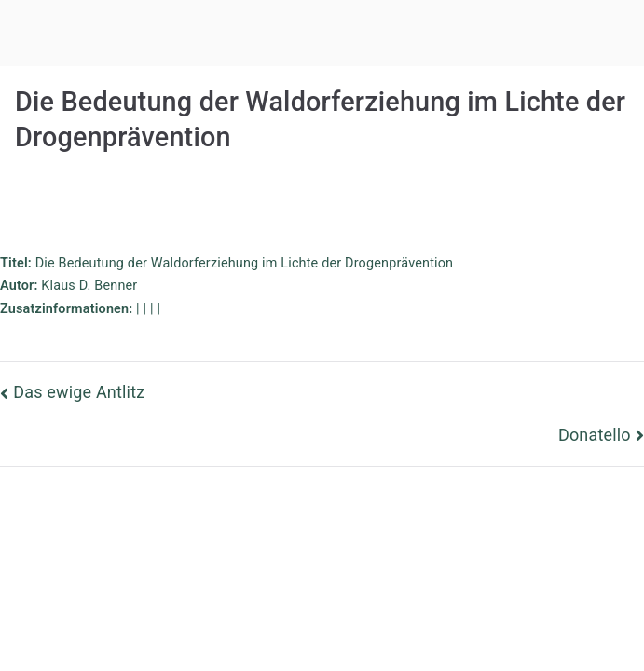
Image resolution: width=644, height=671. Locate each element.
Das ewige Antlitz (79, 392)
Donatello (595, 435)
